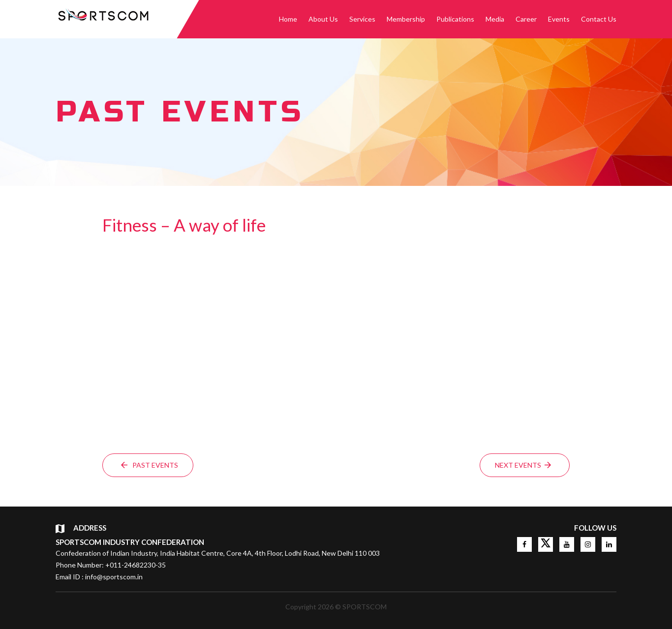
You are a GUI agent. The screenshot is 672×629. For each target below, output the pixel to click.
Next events (523, 465)
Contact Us (599, 19)
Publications (455, 19)
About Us (323, 19)
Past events (150, 465)
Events (559, 19)
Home (288, 19)
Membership (406, 19)
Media (495, 19)
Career (526, 19)
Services (362, 19)
